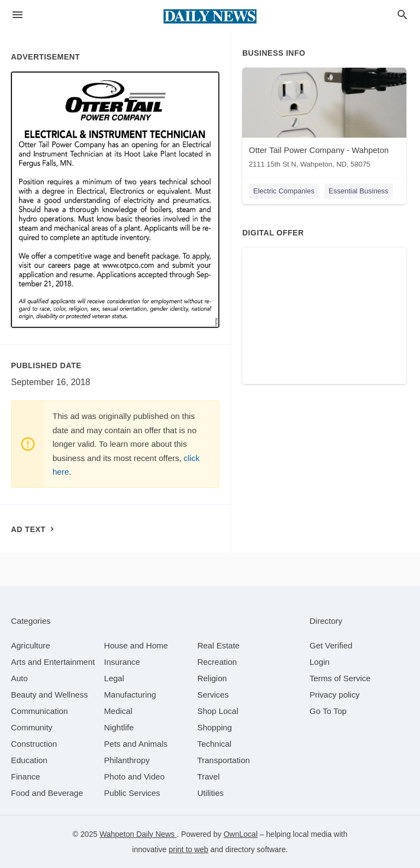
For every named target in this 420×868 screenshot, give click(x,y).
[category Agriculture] (31, 645)
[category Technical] (215, 744)
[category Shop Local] (218, 711)
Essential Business (358, 191)
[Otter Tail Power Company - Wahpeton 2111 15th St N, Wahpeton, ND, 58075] (324, 120)
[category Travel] (209, 777)
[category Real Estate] (219, 645)
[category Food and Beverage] (47, 793)
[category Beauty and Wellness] (49, 695)
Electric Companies (284, 191)
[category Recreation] (217, 662)
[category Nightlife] (119, 727)
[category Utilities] (211, 793)
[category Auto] (19, 678)
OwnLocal (241, 834)
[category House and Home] (136, 645)
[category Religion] (212, 678)
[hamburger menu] (17, 15)
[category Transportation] (224, 760)
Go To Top (328, 711)
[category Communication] (39, 711)
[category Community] (32, 727)
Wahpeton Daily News (138, 834)
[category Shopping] (215, 727)
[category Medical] (118, 711)
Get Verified (331, 645)
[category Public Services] (132, 793)
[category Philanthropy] (127, 760)
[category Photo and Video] (134, 777)
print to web (189, 849)
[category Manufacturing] (130, 695)
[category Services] (213, 695)
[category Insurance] (122, 662)
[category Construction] (34, 744)
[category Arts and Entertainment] (53, 662)
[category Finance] (25, 777)
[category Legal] (114, 678)
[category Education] (29, 760)
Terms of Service (340, 678)
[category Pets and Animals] (136, 744)
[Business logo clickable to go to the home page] (210, 16)
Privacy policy (335, 695)
